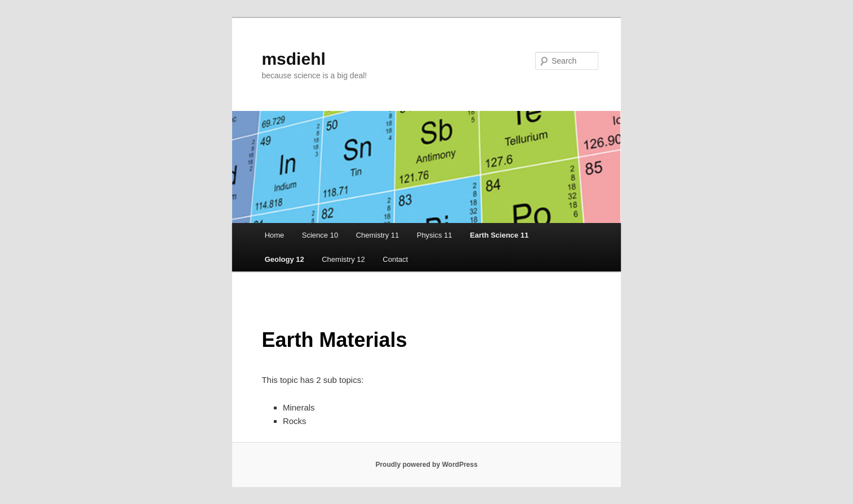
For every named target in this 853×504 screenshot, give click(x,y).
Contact (395, 259)
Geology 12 (285, 259)
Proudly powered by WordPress (426, 465)
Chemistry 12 (343, 259)
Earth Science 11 (499, 235)
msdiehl (293, 59)
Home (275, 235)
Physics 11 (435, 235)
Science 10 (320, 235)
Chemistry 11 (378, 235)
